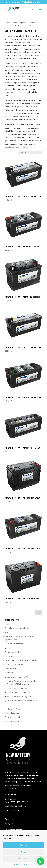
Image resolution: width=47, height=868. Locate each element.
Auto (7, 632)
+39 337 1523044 (12, 810)
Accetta (24, 845)
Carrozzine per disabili (14, 665)
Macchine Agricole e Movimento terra (22, 681)
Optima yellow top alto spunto (20, 692)
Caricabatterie (11, 656)
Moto (7, 705)
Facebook (9, 819)
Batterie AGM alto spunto (18, 684)
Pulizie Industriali (12, 713)
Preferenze (24, 859)
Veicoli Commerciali (14, 721)
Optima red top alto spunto (19, 688)
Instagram (9, 824)
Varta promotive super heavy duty (22, 701)
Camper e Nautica (13, 652)
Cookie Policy (18, 864)
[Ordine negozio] (30, 152)
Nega (23, 852)
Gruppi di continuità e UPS (16, 677)
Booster (9, 648)
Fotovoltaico (11, 669)
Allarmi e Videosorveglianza (17, 628)
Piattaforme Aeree (13, 709)
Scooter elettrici (12, 717)
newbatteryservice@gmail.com (18, 806)
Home (7, 23)
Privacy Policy (29, 864)
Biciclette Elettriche (14, 644)
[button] (41, 861)
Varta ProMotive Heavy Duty (19, 697)
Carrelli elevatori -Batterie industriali (21, 660)
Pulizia (8, 624)
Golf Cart (9, 673)
